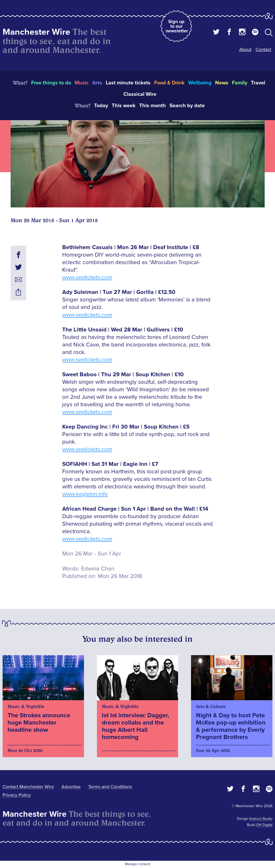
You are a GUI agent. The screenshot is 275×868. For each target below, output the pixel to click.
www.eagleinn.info (85, 494)
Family (240, 83)
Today (101, 106)
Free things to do (51, 83)
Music (82, 83)
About (245, 49)
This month (153, 106)
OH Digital (264, 825)
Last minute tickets (128, 83)
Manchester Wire (36, 32)
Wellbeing (200, 83)
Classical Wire (140, 94)
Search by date (187, 106)
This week (124, 106)
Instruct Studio (261, 819)
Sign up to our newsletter (177, 26)
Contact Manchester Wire (28, 787)
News (222, 83)
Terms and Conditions (110, 787)
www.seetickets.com (87, 277)
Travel (258, 83)
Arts (97, 83)
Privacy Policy (17, 795)
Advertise (71, 787)
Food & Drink (169, 83)
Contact (263, 49)
